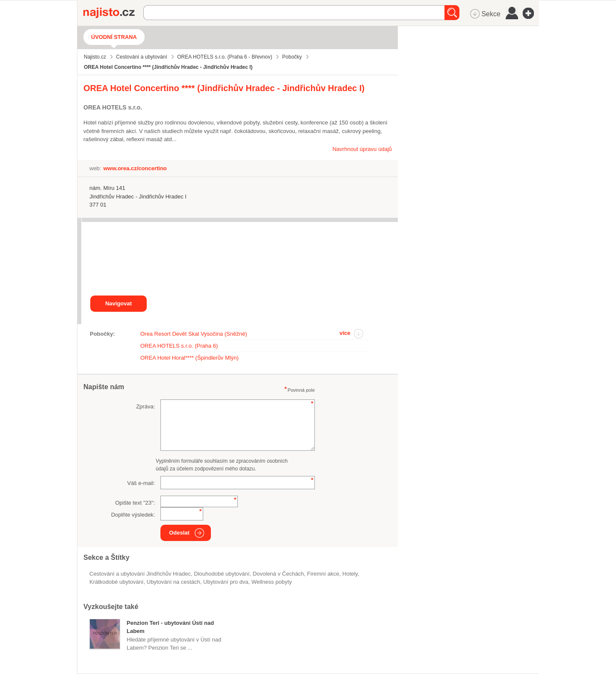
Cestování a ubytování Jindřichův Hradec (140, 574)
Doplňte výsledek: (133, 515)
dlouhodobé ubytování (222, 574)
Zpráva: (145, 406)
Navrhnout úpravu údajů (362, 149)
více (345, 333)
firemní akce (323, 574)
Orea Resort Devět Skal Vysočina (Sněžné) (194, 334)
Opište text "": (135, 503)
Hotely (350, 574)
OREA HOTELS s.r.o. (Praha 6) (179, 346)
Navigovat (118, 303)
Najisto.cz (113, 13)
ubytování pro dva (226, 582)
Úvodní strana (114, 37)
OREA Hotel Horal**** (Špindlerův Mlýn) (190, 358)
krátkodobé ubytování (116, 582)
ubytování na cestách (173, 582)
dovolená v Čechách (278, 574)
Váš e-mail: (141, 483)
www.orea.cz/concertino (135, 168)
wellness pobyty (272, 582)
